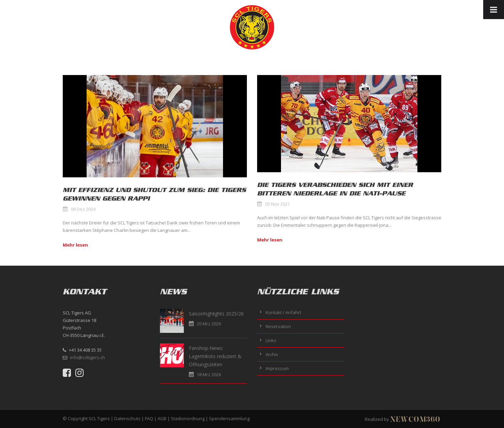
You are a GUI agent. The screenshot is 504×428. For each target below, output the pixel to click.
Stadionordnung (188, 418)
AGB (162, 418)
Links (271, 340)
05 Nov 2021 (278, 204)
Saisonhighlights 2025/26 (216, 314)
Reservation (278, 326)
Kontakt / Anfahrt (283, 312)
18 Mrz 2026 (209, 374)
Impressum (277, 368)
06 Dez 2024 (83, 209)
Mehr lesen (75, 245)
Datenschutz (127, 418)
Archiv (272, 354)
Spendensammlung (229, 418)
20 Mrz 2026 (209, 324)
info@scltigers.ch (87, 357)
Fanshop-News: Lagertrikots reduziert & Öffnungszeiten (215, 356)
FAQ (149, 418)
